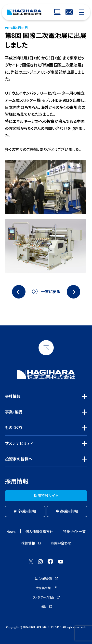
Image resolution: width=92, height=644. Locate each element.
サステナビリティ (19, 443)
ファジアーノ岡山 (46, 597)
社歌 (46, 606)
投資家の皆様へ (19, 459)
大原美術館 (46, 588)
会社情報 (13, 396)
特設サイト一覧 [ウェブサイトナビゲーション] (74, 531)
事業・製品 (14, 412)
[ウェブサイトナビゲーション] (57, 12)
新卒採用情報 (25, 511)
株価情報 (31, 543)
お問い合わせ (61, 543)
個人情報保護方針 (39, 531)
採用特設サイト (46, 495)
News (11, 531)
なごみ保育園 (46, 579)
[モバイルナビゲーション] (82, 12)
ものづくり (14, 427)
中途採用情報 (67, 511)
